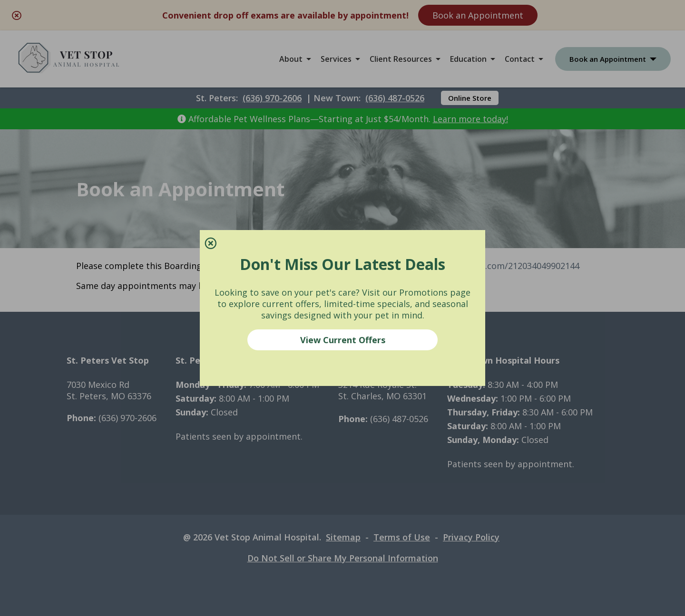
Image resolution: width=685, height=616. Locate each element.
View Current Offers (343, 340)
